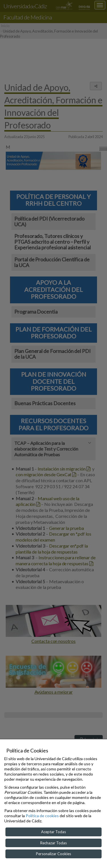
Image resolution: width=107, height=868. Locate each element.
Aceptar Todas (53, 832)
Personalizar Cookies (53, 854)
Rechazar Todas (53, 843)
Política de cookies (42, 816)
